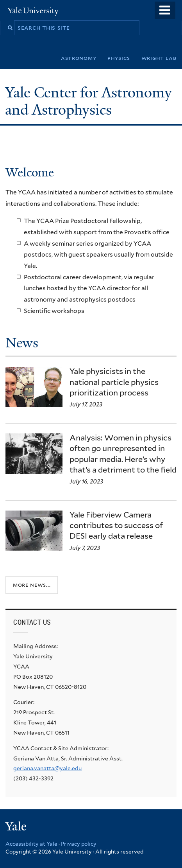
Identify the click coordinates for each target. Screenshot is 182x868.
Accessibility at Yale (31, 844)
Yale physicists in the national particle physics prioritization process (114, 382)
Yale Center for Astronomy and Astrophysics (88, 101)
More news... (32, 585)
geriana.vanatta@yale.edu (47, 768)
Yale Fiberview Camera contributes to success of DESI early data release (116, 525)
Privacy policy (79, 844)
